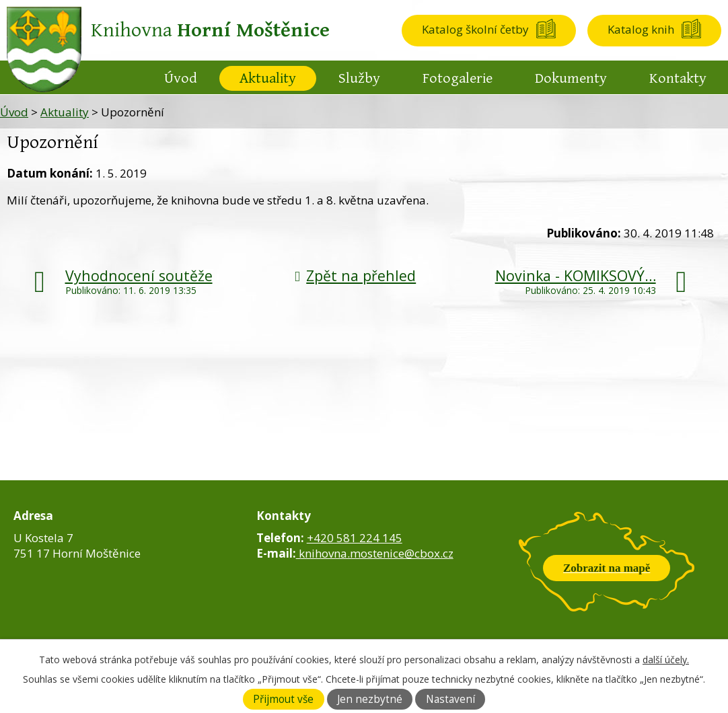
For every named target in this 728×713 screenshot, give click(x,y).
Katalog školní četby (475, 29)
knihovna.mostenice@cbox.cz (375, 553)
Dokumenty (571, 78)
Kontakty (678, 78)
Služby (359, 78)
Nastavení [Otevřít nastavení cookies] (450, 699)
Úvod (181, 78)
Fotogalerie (458, 78)
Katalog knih (641, 29)
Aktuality (268, 78)
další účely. (666, 660)
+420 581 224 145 (355, 538)
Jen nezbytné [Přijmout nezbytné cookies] (370, 699)
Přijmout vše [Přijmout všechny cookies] (283, 699)
